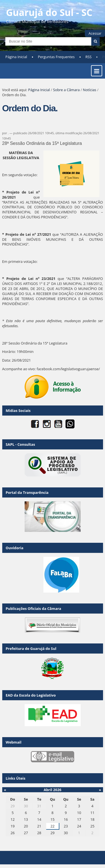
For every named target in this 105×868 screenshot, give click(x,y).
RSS (88, 57)
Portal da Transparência (27, 492)
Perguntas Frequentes (56, 57)
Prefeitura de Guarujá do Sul (31, 648)
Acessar (95, 33)
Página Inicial (16, 57)
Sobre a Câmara (66, 90)
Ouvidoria (14, 548)
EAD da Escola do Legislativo (31, 695)
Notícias (90, 90)
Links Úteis (15, 778)
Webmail (13, 742)
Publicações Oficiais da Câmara (33, 608)
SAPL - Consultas (20, 444)
